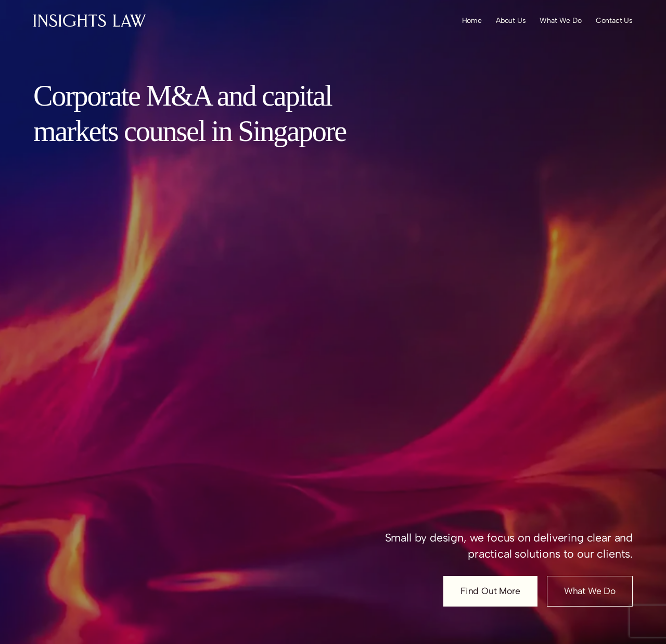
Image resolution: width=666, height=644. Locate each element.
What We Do (590, 591)
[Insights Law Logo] (89, 21)
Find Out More (490, 591)
